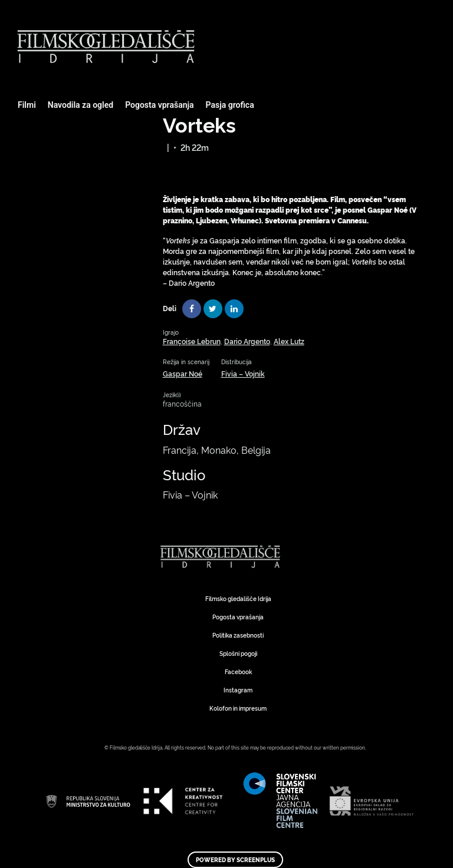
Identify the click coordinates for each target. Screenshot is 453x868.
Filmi (27, 105)
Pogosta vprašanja (159, 105)
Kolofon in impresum (238, 708)
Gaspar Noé (183, 373)
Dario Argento (247, 341)
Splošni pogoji (238, 653)
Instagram (238, 690)
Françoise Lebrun (192, 341)
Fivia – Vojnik (243, 373)
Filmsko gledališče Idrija (238, 598)
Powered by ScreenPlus (235, 860)
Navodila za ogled (81, 105)
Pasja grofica (230, 105)
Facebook (238, 671)
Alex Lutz (289, 341)
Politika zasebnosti (238, 635)
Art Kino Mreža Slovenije (222, 557)
